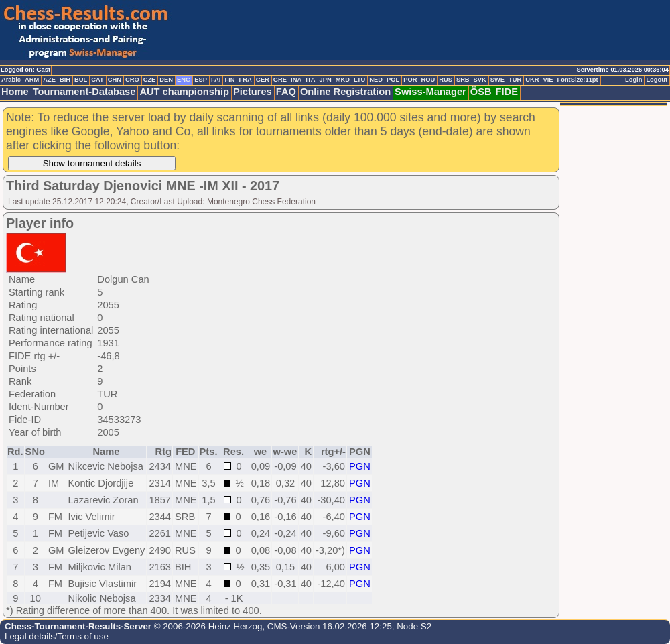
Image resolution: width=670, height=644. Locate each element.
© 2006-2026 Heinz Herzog (207, 626)
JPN (326, 80)
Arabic (11, 80)
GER (263, 80)
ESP (201, 80)
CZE (150, 80)
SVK (480, 80)
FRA (245, 80)
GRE (280, 80)
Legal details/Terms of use (57, 636)
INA (296, 80)
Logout (657, 80)
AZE (49, 80)
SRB (463, 80)
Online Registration (345, 92)
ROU (428, 80)
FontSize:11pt (577, 80)
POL (393, 80)
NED (376, 80)
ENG (184, 80)
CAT (97, 80)
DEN (166, 80)
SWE (497, 80)
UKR (532, 80)
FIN (229, 80)
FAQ (286, 92)
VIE (548, 80)
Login (633, 80)
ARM (32, 80)
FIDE (507, 92)
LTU (359, 80)
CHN (115, 80)
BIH (65, 80)
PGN (360, 466)
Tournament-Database (84, 92)
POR (410, 80)
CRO (132, 80)
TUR (515, 80)
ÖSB (481, 92)
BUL (81, 80)
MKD (343, 80)
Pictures (253, 92)
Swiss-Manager (430, 92)
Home (15, 92)
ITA (310, 80)
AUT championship (184, 92)
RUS (446, 80)
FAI (216, 80)
